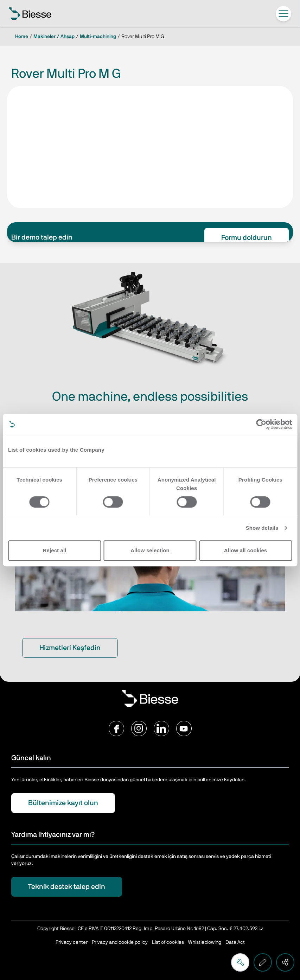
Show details (262, 528)
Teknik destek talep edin (67, 887)
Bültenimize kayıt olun (63, 803)
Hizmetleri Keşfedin (70, 648)
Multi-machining (98, 37)
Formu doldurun (247, 238)
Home (22, 37)
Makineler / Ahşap (54, 37)
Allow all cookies (246, 550)
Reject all (55, 550)
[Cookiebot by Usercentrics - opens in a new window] (261, 424)
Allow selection (150, 550)
